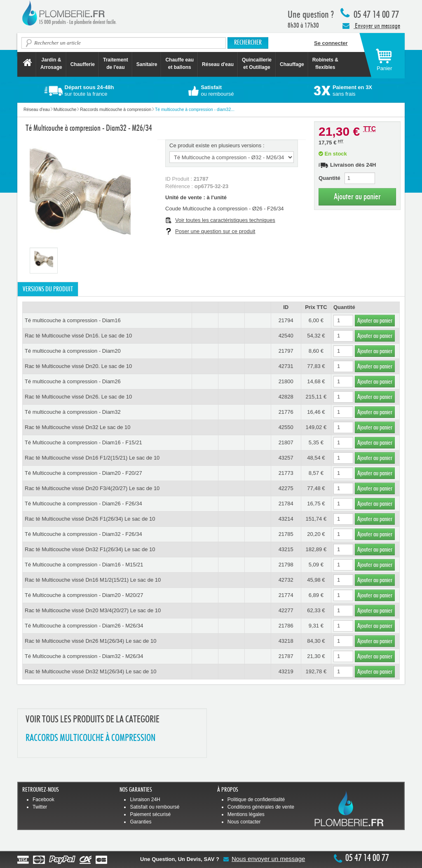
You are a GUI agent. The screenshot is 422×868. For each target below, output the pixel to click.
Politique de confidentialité (256, 800)
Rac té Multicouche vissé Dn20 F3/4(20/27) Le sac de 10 (92, 488)
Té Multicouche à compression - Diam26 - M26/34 (84, 626)
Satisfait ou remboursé (155, 807)
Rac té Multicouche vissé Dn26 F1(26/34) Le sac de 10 (90, 519)
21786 (286, 626)
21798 (286, 565)
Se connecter (331, 43)
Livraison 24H (145, 800)
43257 (286, 458)
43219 (286, 671)
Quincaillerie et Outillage (257, 64)
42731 (286, 366)
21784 (286, 504)
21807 (286, 442)
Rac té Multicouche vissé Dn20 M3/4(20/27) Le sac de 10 (93, 610)
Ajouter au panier (357, 197)
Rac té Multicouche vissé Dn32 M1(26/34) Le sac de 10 (90, 671)
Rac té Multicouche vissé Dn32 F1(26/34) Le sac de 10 (90, 549)
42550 (286, 427)
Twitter (40, 807)
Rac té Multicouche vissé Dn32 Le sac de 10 (78, 427)
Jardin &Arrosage (51, 64)
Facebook (43, 800)
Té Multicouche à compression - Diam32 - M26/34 (84, 656)
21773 (286, 473)
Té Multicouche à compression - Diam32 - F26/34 (83, 534)
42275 (286, 488)
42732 (286, 580)
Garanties (141, 822)
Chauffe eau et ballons (179, 64)
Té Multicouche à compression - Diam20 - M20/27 (84, 595)
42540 (286, 336)
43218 (286, 641)
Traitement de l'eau (116, 64)
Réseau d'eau (218, 64)
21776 (286, 412)
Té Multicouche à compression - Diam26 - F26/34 (83, 504)
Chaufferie (83, 64)
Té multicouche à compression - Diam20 (73, 351)
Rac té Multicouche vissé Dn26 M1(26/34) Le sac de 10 (90, 641)
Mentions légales (246, 814)
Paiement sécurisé (150, 814)
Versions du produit (48, 289)
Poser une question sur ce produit (215, 231)
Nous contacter (244, 822)
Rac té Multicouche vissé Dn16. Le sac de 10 (78, 336)
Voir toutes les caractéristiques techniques (225, 220)
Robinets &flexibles (325, 64)
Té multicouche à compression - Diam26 (73, 381)
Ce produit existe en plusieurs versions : (217, 145)
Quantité (329, 178)
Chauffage (292, 64)
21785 (286, 534)
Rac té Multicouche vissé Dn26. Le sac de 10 (78, 397)
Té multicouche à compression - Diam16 (73, 320)
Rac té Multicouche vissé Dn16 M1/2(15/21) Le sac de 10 (93, 580)
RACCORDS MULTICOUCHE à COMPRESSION (90, 738)
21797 (286, 351)
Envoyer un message (371, 26)
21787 (286, 656)
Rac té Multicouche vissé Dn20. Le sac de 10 (78, 366)
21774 (286, 595)
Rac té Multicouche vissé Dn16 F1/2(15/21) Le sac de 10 (92, 458)
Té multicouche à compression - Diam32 (73, 412)
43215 (286, 549)
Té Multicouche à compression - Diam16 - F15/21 (83, 442)
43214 (286, 519)
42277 (286, 610)
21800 (286, 381)
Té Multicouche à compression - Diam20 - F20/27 (83, 473)
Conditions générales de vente (261, 807)
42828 (286, 397)
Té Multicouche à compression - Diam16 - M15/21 (84, 565)
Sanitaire (147, 64)
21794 (286, 320)
